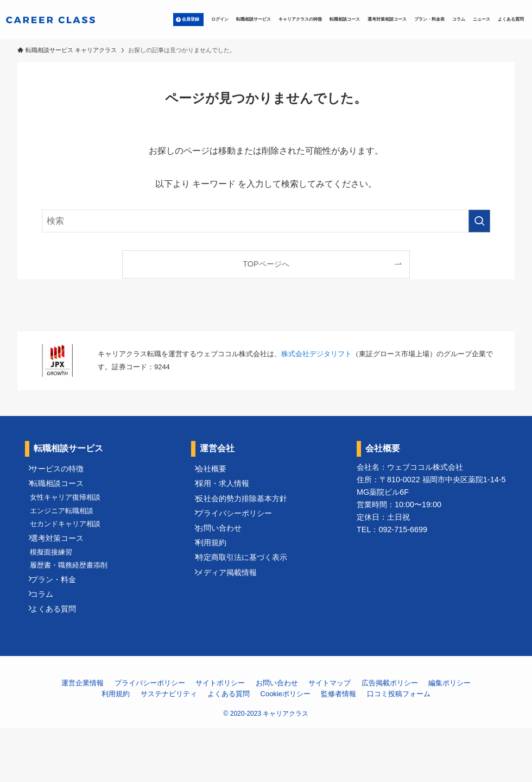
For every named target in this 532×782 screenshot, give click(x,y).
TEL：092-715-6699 (392, 529)
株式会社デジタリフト (316, 354)
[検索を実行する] (479, 221)
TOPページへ (266, 264)
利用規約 (218, 572)
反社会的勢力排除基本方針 (248, 512)
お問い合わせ (225, 552)
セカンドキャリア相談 (71, 547)
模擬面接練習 (57, 585)
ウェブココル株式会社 (425, 467)
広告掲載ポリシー (390, 737)
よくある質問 (60, 661)
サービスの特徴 (64, 472)
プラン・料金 (60, 622)
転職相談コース (64, 492)
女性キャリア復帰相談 (71, 511)
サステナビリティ (169, 748)
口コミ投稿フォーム (399, 748)
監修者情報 (338, 748)
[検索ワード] (266, 221)
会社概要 (218, 472)
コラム (48, 641)
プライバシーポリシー (240, 532)
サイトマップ (330, 737)
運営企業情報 (83, 737)
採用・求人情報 (229, 492)
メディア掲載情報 (233, 611)
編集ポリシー (449, 737)
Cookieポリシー (286, 748)
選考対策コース (64, 566)
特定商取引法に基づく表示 (248, 592)
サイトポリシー (220, 737)
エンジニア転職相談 (68, 529)
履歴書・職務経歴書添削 (75, 603)
